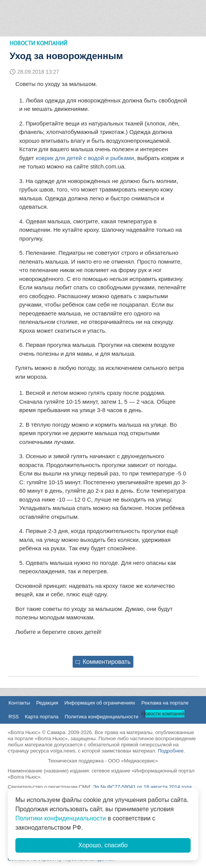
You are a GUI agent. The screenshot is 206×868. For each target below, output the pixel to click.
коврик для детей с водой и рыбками (85, 158)
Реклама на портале (165, 703)
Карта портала (42, 717)
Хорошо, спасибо (103, 845)
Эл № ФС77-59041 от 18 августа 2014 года (142, 787)
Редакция (47, 703)
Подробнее (170, 751)
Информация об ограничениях (100, 703)
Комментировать (103, 662)
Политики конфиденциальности (61, 818)
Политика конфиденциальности (101, 717)
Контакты (19, 703)
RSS (14, 717)
